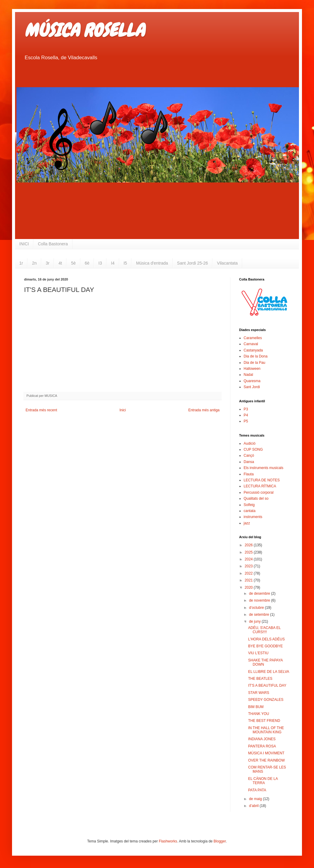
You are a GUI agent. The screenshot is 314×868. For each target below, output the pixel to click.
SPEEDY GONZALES (266, 700)
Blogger (220, 841)
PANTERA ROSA (262, 746)
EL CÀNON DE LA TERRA (263, 781)
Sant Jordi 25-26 (193, 263)
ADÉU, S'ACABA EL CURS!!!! (264, 630)
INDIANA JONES (262, 739)
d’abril (254, 806)
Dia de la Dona (256, 356)
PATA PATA (257, 790)
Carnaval (251, 344)
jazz (247, 523)
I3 (100, 263)
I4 (113, 263)
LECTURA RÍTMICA (260, 486)
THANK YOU (259, 714)
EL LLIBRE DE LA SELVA (269, 672)
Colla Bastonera (53, 244)
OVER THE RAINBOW (266, 760)
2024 (249, 559)
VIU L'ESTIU (258, 653)
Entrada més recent (41, 410)
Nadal (248, 375)
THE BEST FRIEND (264, 721)
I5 (125, 263)
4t (60, 263)
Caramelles (253, 338)
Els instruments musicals (263, 468)
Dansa (249, 462)
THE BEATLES (260, 679)
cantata (249, 511)
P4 (246, 415)
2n (34, 263)
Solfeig (249, 505)
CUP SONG (253, 449)
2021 (249, 580)
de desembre (260, 593)
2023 (249, 566)
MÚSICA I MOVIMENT (266, 753)
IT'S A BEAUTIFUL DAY (267, 686)
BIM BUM (256, 707)
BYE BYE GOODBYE (265, 646)
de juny (255, 621)
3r (48, 263)
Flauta (249, 474)
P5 (246, 421)
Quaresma (252, 381)
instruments (253, 517)
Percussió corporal (259, 492)
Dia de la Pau (254, 363)
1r (21, 263)
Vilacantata (227, 263)
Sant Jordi (252, 387)
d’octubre (257, 608)
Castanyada (253, 350)
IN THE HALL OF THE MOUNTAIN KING (266, 730)
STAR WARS (259, 693)
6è (87, 263)
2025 (249, 552)
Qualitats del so (256, 498)
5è (73, 263)
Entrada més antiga (204, 410)
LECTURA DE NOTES (262, 480)
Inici (123, 410)
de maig (256, 799)
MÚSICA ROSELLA (84, 30)
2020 (249, 587)
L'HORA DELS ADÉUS (266, 639)
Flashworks (168, 841)
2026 (249, 545)
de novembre (260, 600)
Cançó (249, 455)
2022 (249, 573)
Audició (249, 443)
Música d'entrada (152, 263)
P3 (246, 409)
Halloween (252, 369)
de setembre (260, 615)
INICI (24, 244)
